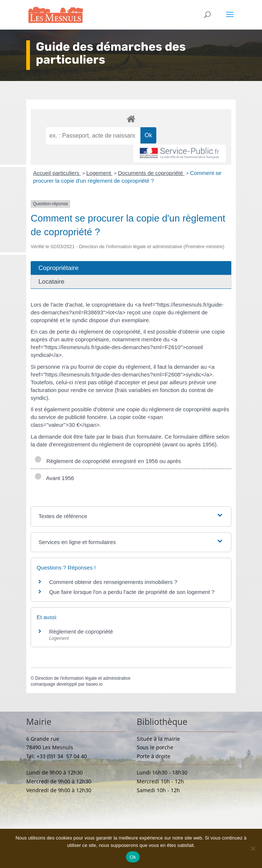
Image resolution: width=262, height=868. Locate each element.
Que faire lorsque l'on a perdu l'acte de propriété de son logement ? (132, 592)
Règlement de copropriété (81, 631)
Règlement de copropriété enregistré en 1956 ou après (108, 461)
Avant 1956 (54, 478)
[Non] (253, 848)
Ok (133, 857)
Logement (99, 173)
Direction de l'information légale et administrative (83, 678)
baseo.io (94, 684)
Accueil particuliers (57, 173)
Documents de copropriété (151, 173)
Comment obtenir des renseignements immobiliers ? (113, 582)
